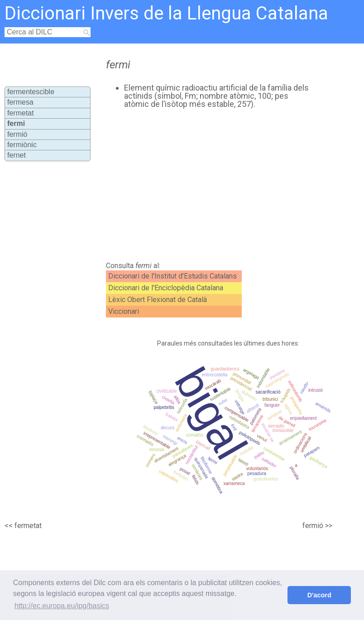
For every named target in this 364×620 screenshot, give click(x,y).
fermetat (21, 113)
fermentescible (31, 92)
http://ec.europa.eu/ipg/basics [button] (62, 606)
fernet (17, 155)
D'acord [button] (319, 595)
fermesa (20, 102)
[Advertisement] (201, 185)
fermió (17, 134)
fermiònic (22, 145)
